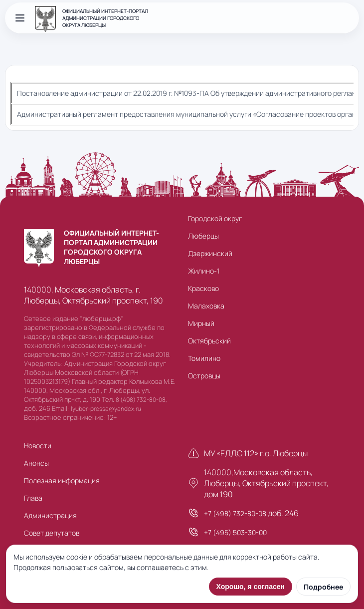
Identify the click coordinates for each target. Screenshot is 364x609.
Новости (38, 446)
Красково (203, 288)
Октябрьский (209, 341)
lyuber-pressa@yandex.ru (106, 409)
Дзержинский (210, 253)
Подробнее (323, 587)
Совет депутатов (52, 533)
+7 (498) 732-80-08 (235, 513)
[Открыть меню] (20, 18)
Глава (33, 498)
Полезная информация (62, 480)
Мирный (201, 323)
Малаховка (206, 306)
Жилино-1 (204, 271)
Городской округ (215, 218)
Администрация (50, 515)
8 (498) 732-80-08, (141, 400)
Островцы (204, 376)
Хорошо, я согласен (251, 587)
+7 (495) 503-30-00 (235, 532)
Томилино (204, 358)
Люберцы (203, 236)
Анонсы (36, 463)
